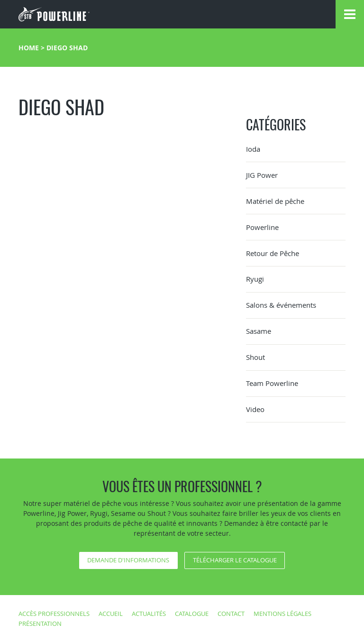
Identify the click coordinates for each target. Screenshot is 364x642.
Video (255, 409)
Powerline (262, 227)
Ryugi (255, 279)
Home (29, 48)
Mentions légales (282, 614)
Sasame (259, 331)
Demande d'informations (128, 560)
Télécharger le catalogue (235, 560)
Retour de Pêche (273, 253)
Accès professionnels (54, 614)
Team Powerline (272, 383)
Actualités (149, 614)
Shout (255, 357)
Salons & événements (281, 305)
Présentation (40, 624)
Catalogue (192, 614)
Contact (231, 614)
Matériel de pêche (275, 201)
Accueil (111, 614)
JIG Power (262, 175)
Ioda (253, 149)
